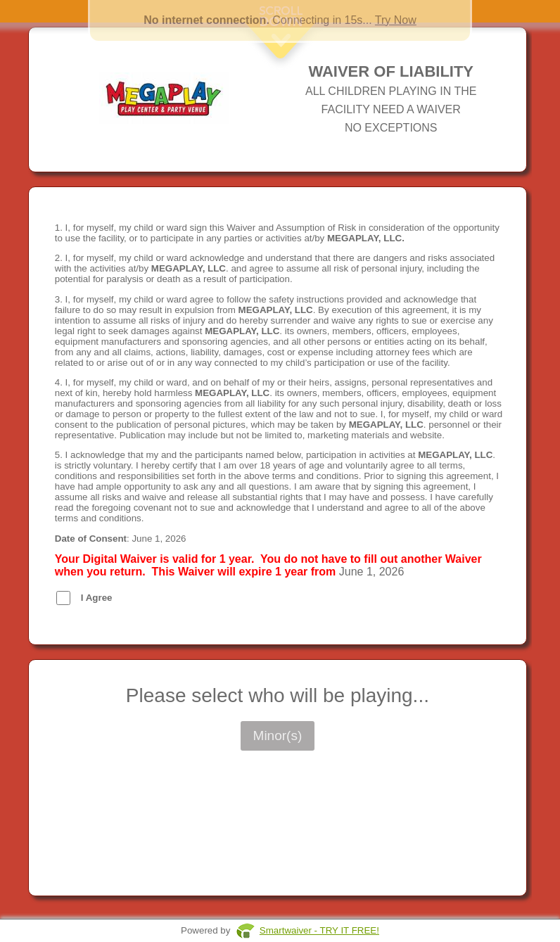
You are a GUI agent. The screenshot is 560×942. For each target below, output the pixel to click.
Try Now (396, 20)
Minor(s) (278, 736)
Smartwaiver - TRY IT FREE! (319, 930)
